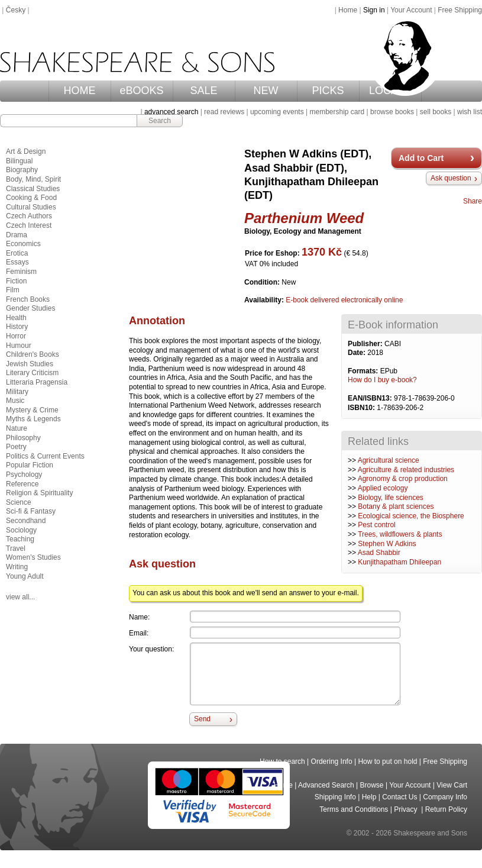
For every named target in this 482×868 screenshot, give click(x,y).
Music (15, 401)
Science (19, 502)
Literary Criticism (32, 373)
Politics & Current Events (45, 456)
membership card (337, 112)
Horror (16, 336)
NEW (266, 91)
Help (369, 797)
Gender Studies (30, 308)
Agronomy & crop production (403, 479)
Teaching (20, 539)
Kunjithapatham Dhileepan (399, 562)
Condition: (263, 282)
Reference (22, 484)
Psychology (24, 475)
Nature (17, 428)
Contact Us (399, 797)
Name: (139, 617)
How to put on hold (387, 761)
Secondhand (26, 521)
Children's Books (33, 354)
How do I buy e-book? (382, 380)
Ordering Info (332, 761)
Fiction (16, 281)
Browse (372, 785)
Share (473, 201)
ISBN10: (362, 408)
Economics (23, 244)
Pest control (376, 525)
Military (17, 392)
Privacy (407, 809)
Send (202, 719)
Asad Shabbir (379, 553)
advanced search (171, 112)
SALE (203, 91)
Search (160, 121)
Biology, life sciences (391, 498)
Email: (139, 633)
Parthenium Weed (304, 218)
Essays (17, 262)
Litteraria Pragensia (37, 382)
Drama (17, 235)
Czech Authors (29, 216)
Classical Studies (33, 189)
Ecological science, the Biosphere (411, 516)
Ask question (451, 178)
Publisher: (366, 344)
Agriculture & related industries (406, 470)
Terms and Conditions (354, 809)
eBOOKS (141, 91)
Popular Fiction (30, 465)
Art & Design (26, 151)
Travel (16, 548)
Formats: (364, 371)
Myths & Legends (33, 419)
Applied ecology (383, 488)
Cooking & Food (31, 198)
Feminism (21, 272)
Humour (19, 346)
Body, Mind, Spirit (33, 179)
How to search (282, 761)
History (17, 327)
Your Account (411, 10)
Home (348, 10)
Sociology (21, 530)
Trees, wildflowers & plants (400, 534)
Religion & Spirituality (39, 493)
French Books (28, 299)
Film (13, 290)
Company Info (445, 797)
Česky (16, 10)
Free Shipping (460, 10)
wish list (470, 112)
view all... (20, 597)
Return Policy (446, 809)
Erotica (17, 253)
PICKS (328, 91)
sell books (436, 112)
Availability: (265, 300)
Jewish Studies (30, 364)
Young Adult (25, 576)
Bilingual (19, 161)
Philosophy (23, 438)
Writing (17, 567)
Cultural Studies (31, 207)
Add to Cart (421, 158)
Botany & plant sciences (396, 506)
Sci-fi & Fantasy (31, 511)
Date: (358, 353)
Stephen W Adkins (387, 544)
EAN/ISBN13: (371, 398)
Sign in (374, 10)
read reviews (224, 112)
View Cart (452, 785)
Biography (22, 170)
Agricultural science (389, 460)
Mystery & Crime (32, 410)
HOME (80, 91)
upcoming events (277, 112)
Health (16, 318)
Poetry (16, 447)
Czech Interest (29, 225)
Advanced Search (326, 785)
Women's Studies (33, 557)
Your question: (151, 649)
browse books (392, 112)
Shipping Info (335, 797)
